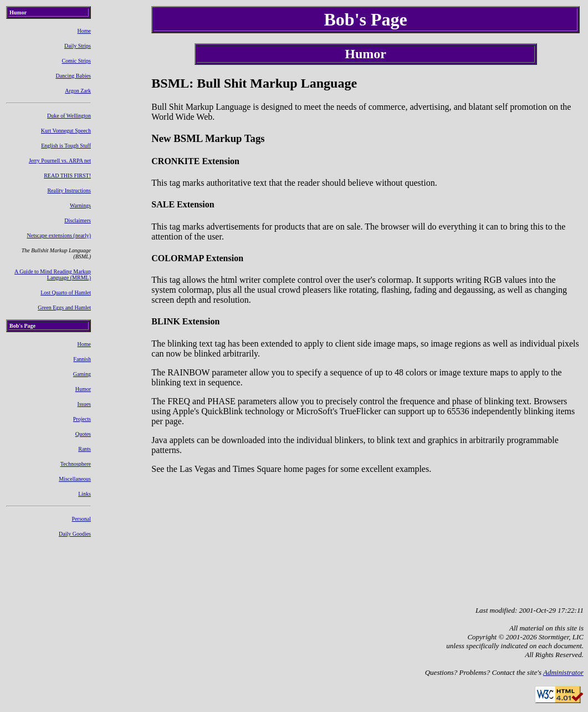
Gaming (82, 374)
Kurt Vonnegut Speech (66, 131)
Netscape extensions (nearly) (59, 235)
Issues (84, 404)
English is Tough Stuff (66, 146)
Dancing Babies (73, 76)
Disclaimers (78, 220)
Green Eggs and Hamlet (64, 307)
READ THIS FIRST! (67, 176)
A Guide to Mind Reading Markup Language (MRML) (53, 274)
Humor (83, 389)
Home (84, 31)
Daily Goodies (75, 534)
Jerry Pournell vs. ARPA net (60, 161)
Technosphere (76, 464)
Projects (82, 419)
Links (85, 494)
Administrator (563, 672)
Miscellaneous (75, 479)
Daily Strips (78, 46)
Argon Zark (78, 91)
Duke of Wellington (69, 116)
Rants (85, 449)
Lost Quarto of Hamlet (66, 293)
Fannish (82, 359)
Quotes (83, 434)
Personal (81, 519)
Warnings (80, 205)
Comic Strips (77, 61)
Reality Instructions (69, 190)
